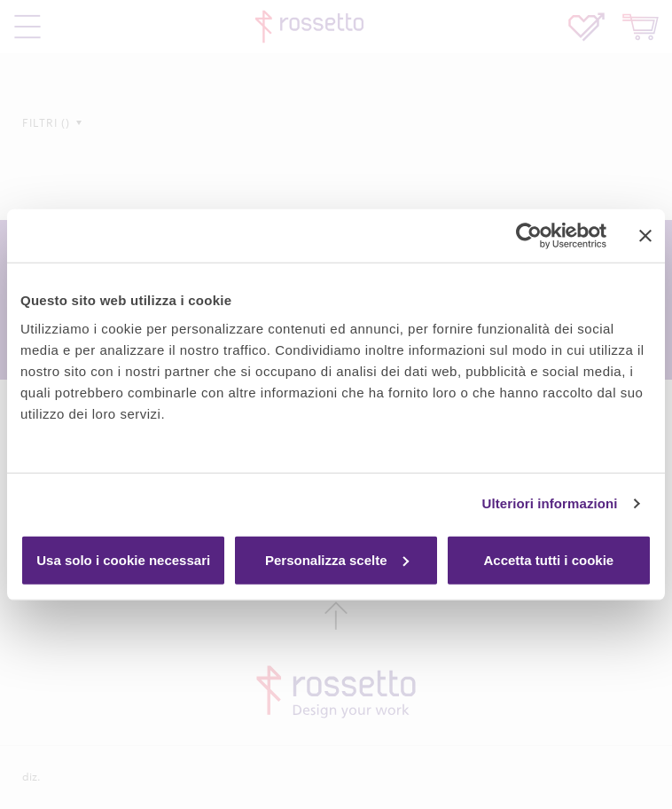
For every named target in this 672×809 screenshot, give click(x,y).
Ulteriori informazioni (550, 503)
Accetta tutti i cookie (548, 559)
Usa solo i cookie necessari (123, 559)
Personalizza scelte (337, 559)
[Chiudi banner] (645, 236)
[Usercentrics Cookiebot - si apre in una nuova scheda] (529, 236)
